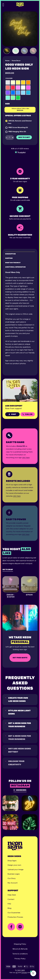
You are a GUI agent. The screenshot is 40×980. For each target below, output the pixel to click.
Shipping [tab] (9, 258)
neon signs (21, 970)
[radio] (8, 82)
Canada (24, 973)
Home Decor (16, 61)
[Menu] (5, 5)
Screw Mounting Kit (20, 127)
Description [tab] (10, 254)
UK (17, 973)
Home (7, 61)
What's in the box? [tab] (13, 263)
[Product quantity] (10, 138)
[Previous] (3, 588)
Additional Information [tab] (15, 267)
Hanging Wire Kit (19, 132)
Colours (9, 78)
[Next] (36, 52)
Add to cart (24, 137)
